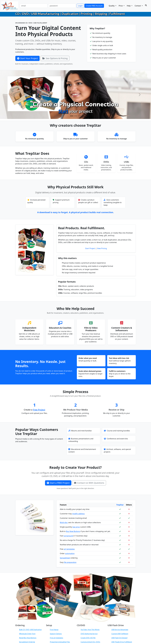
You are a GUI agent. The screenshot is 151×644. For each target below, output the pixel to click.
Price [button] (121, 6)
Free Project (39, 410)
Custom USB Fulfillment (120, 634)
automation (70, 553)
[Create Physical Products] (72, 116)
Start (63, 111)
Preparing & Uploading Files (60, 642)
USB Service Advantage (120, 630)
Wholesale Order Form (27, 634)
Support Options (56, 634)
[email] (34, 6)
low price (76, 527)
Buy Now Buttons (73, 531)
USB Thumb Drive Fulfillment (122, 642)
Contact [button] (138, 6)
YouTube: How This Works (90, 630)
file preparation (70, 562)
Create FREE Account (94, 6)
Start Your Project (28, 58)
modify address (78, 514)
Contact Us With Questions (89, 483)
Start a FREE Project (58, 483)
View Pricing (102, 248)
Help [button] (129, 6)
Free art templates (57, 638)
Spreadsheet (65, 558)
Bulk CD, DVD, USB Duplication (30, 630)
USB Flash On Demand (119, 638)
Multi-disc (64, 522)
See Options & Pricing (55, 58)
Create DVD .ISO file (88, 638)
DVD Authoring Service (89, 634)
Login (80, 6)
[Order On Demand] (79, 116)
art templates (69, 549)
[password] (62, 6)
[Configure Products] (76, 116)
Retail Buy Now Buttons (28, 638)
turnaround (68, 536)
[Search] (146, 5)
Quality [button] (112, 6)
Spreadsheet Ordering (27, 642)
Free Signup (54, 630)
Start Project (90, 248)
